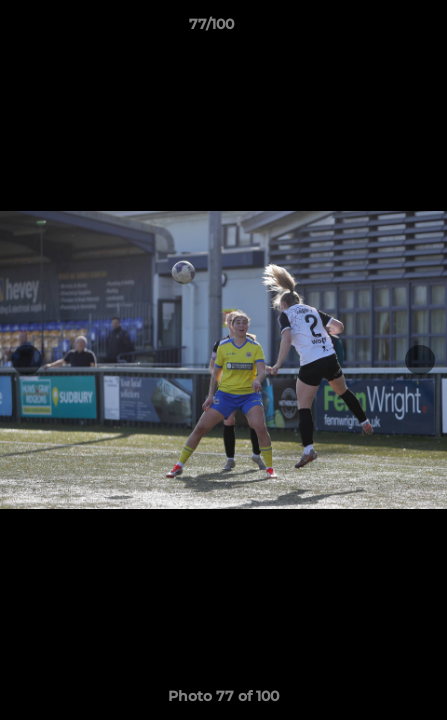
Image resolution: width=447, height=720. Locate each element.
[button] (375, 29)
